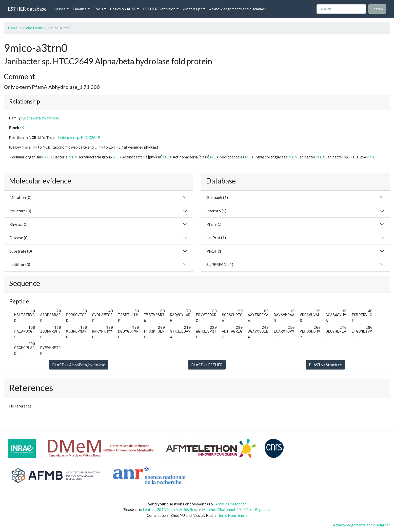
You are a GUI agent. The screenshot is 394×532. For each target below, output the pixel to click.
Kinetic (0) (18, 224)
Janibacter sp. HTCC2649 (79, 137)
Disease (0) (19, 238)
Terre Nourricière (233, 515)
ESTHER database (27, 9)
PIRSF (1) (214, 251)
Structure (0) (20, 211)
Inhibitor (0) (20, 264)
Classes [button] (59, 9)
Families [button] (80, 9)
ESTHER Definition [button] (159, 9)
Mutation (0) (20, 197)
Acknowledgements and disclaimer (238, 9)
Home (13, 28)
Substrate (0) (21, 251)
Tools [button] (98, 9)
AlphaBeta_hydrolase (41, 118)
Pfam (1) (214, 224)
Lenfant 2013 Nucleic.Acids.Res (169, 509)
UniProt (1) (216, 238)
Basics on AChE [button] (123, 9)
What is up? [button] (192, 9)
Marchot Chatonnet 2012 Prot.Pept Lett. (237, 509)
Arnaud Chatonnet (231, 504)
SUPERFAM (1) (220, 264)
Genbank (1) (217, 197)
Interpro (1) (216, 211)
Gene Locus (33, 28)
